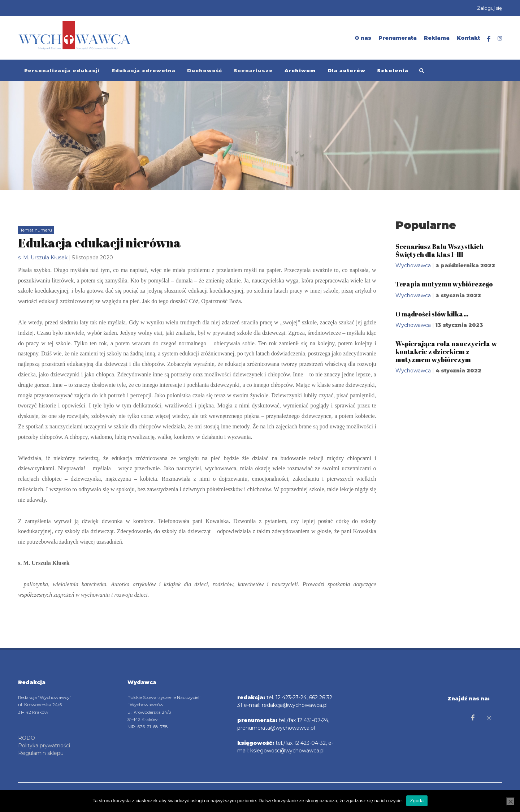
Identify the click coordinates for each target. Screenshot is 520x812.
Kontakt (468, 38)
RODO (27, 738)
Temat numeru (36, 230)
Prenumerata (398, 38)
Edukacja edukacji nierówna (99, 243)
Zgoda (417, 801)
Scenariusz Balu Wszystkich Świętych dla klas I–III (439, 250)
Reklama (437, 38)
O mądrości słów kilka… (432, 314)
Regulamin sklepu (41, 753)
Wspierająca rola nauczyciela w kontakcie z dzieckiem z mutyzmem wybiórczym (446, 351)
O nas (363, 38)
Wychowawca (413, 265)
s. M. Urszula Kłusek (43, 258)
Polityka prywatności (44, 745)
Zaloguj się (489, 8)
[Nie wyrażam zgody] (510, 802)
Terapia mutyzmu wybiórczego (444, 284)
